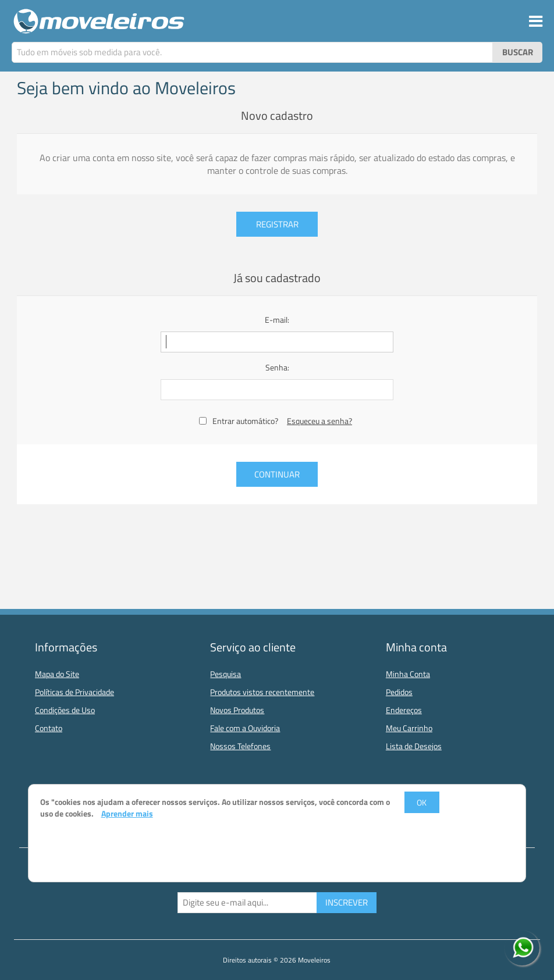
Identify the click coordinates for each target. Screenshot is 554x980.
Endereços (404, 710)
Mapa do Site (57, 674)
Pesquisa (225, 674)
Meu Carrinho (409, 728)
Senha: (277, 367)
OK (422, 802)
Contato (49, 728)
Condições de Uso (65, 710)
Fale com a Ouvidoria (245, 728)
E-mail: (277, 320)
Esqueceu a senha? (319, 421)
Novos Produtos (237, 710)
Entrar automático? (245, 421)
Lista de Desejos (414, 746)
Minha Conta (408, 674)
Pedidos (399, 692)
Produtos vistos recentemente (262, 692)
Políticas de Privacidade (74, 692)
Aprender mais (127, 814)
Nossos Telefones (240, 746)
